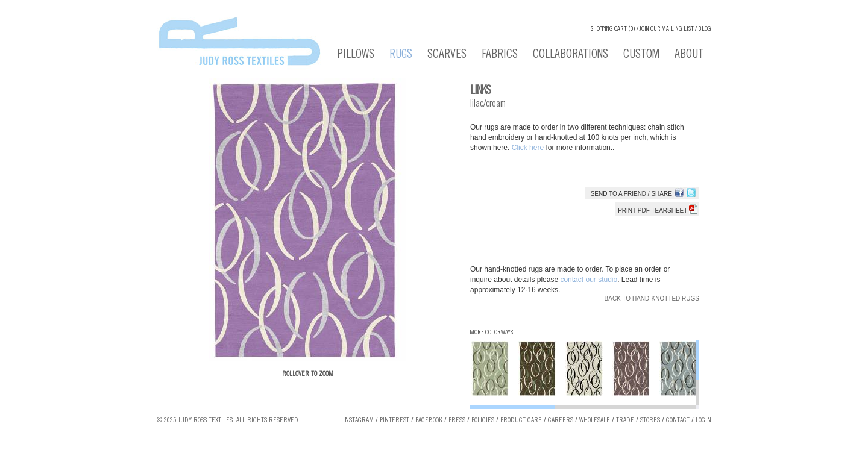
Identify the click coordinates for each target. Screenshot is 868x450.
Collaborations (571, 55)
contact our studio (589, 280)
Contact (678, 420)
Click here (529, 148)
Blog (705, 29)
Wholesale (595, 420)
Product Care (521, 420)
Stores (650, 420)
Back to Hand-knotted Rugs (652, 298)
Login (703, 420)
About (689, 55)
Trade (625, 420)
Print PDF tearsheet (658, 211)
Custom (641, 55)
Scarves (447, 55)
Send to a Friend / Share (631, 194)
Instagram (358, 420)
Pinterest (395, 420)
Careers (561, 420)
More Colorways (492, 333)
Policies (483, 420)
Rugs (401, 55)
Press (457, 420)
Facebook (429, 420)
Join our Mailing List (667, 29)
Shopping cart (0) (613, 29)
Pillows (356, 55)
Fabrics (500, 55)
